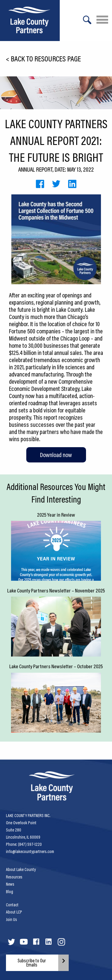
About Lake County (21, 869)
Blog (10, 892)
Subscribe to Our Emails (32, 963)
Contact (12, 905)
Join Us (11, 919)
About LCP (14, 912)
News (10, 884)
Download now (56, 455)
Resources (14, 877)
